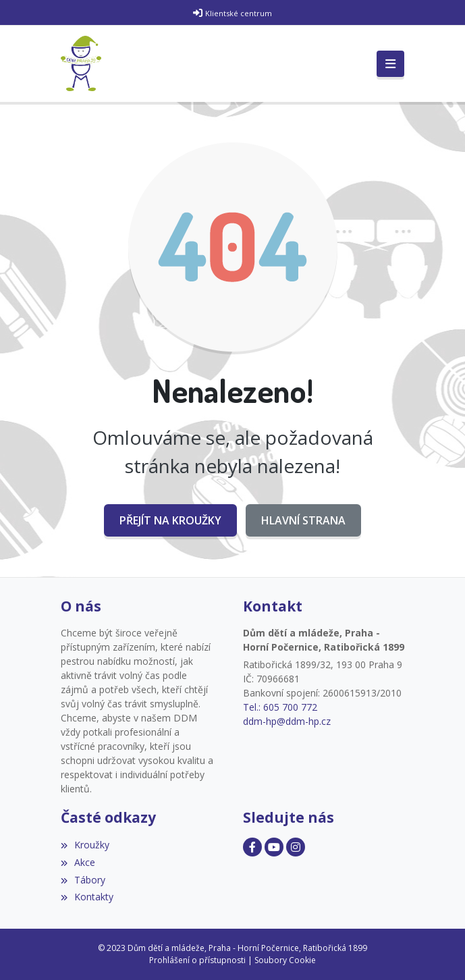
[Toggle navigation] (390, 64)
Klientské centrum (239, 13)
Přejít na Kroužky (170, 520)
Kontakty (87, 897)
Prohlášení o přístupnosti (197, 960)
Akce (78, 862)
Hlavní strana (303, 520)
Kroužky (85, 845)
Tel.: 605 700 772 (280, 707)
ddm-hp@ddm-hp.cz (287, 721)
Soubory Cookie (285, 960)
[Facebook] (252, 847)
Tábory (83, 880)
